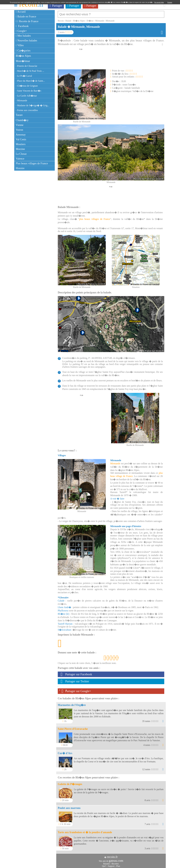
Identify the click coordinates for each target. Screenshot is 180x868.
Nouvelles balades (26, 41)
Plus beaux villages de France (32, 163)
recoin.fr (112, 855)
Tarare (19, 115)
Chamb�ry (22, 120)
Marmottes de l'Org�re (72, 704)
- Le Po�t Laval (24, 76)
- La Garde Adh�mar (26, 96)
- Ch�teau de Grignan (27, 86)
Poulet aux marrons (69, 806)
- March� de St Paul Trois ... (30, 71)
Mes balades (23, 36)
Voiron (19, 130)
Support (111, 865)
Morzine (20, 149)
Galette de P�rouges (70, 783)
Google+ (21, 31)
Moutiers (21, 144)
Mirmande (115, 462)
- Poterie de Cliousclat (26, 66)
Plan (118, 865)
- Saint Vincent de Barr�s (28, 91)
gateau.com (116, 859)
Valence (20, 159)
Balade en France (26, 17)
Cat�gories (23, 51)
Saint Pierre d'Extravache (73, 727)
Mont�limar (23, 61)
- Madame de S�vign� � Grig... (32, 105)
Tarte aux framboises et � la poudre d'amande (85, 831)
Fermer (170, 2)
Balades (106, 862)
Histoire (20, 168)
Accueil (21, 12)
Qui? (104, 865)
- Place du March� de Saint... (30, 81)
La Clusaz (21, 154)
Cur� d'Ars (65, 752)
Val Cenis (21, 139)
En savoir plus (159, 2)
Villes (20, 45)
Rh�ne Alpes (23, 56)
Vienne (20, 125)
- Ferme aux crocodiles (27, 110)
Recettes (115, 862)
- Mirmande (21, 100)
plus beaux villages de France (95, 218)
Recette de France (27, 21)
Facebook (22, 26)
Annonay (21, 135)
